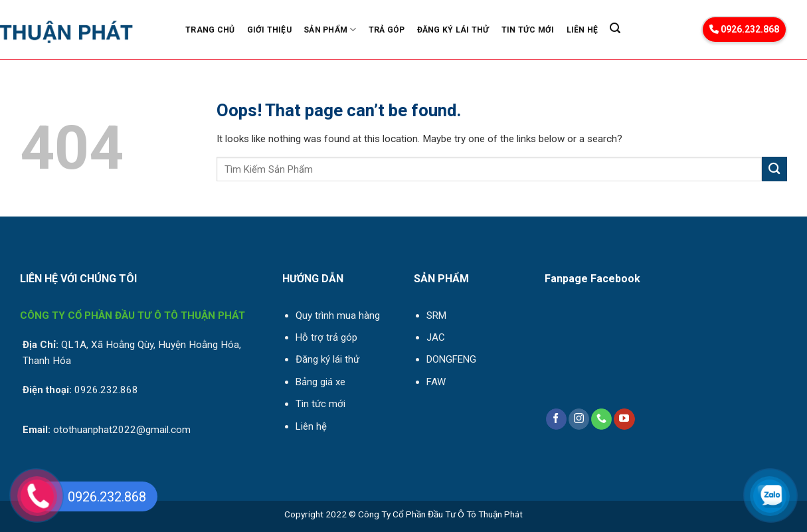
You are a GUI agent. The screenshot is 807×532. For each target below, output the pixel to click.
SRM (436, 315)
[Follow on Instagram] (579, 419)
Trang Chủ (210, 30)
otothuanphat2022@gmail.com (122, 430)
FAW (436, 382)
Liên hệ (311, 426)
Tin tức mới (320, 404)
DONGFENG (451, 359)
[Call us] (601, 419)
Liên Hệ (583, 30)
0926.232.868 (744, 29)
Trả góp (387, 30)
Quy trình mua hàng (338, 315)
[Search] (615, 28)
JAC (436, 337)
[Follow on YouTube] (624, 419)
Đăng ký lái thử (453, 30)
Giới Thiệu (269, 30)
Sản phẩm (330, 30)
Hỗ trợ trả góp (326, 337)
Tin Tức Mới (528, 30)
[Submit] (774, 169)
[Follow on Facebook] (556, 419)
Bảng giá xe (320, 382)
